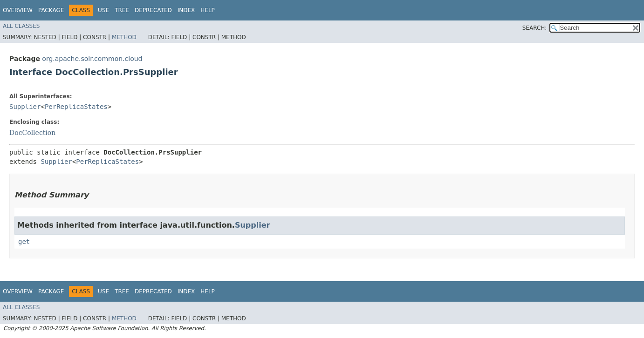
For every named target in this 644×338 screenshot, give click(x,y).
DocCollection (32, 133)
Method (124, 37)
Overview (18, 10)
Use (103, 10)
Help (208, 10)
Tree (122, 10)
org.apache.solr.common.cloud (92, 59)
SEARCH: (535, 28)
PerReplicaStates (76, 107)
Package (51, 10)
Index (186, 10)
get (24, 242)
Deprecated (153, 10)
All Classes (21, 26)
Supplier (25, 107)
